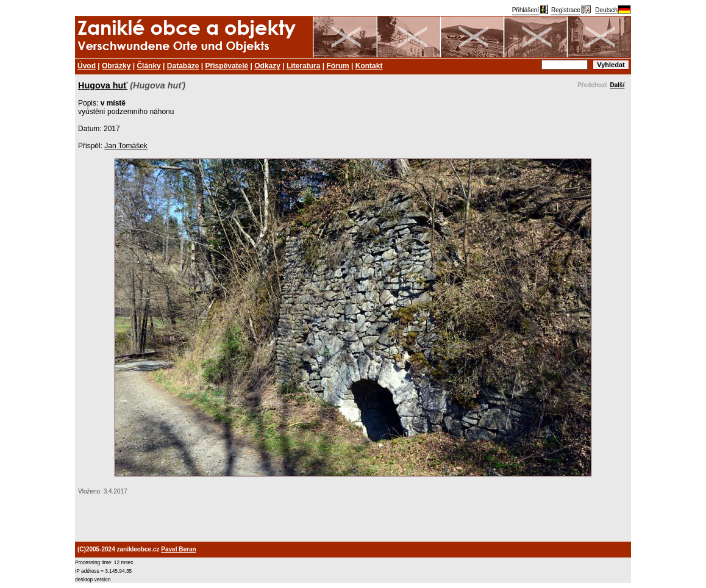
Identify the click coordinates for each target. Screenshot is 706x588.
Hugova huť (103, 85)
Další (618, 85)
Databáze (183, 66)
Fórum (337, 66)
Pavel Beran (178, 549)
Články (148, 66)
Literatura (303, 66)
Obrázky (116, 66)
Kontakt (369, 66)
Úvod (87, 66)
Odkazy (267, 66)
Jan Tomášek (126, 146)
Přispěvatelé (227, 66)
